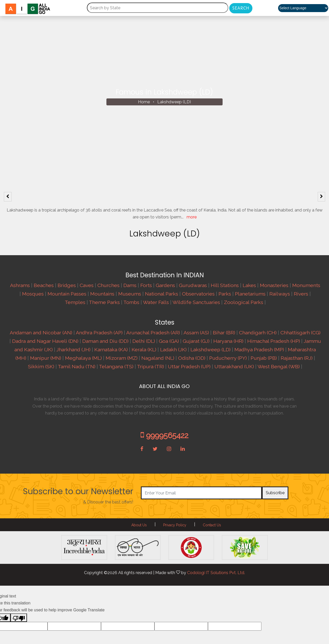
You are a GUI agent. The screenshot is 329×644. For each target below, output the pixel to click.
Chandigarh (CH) (258, 333)
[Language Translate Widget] (303, 8)
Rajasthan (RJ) (297, 358)
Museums (130, 294)
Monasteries (274, 285)
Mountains (102, 294)
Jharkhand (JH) (73, 350)
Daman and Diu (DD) (105, 341)
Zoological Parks (244, 302)
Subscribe (275, 493)
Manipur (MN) (46, 358)
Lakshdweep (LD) (174, 102)
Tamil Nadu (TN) (77, 367)
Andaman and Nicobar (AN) (41, 333)
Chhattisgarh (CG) (300, 333)
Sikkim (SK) (41, 367)
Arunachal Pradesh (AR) (153, 333)
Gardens (165, 285)
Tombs (131, 302)
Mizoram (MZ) (122, 358)
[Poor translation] (19, 618)
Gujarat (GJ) (196, 341)
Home (144, 102)
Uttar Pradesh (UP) (189, 367)
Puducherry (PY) (228, 358)
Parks (225, 294)
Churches (108, 285)
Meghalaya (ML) (83, 358)
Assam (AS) (196, 333)
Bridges (67, 285)
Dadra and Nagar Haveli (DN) (45, 341)
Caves (87, 285)
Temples (75, 302)
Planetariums (250, 294)
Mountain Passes (67, 294)
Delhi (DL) (144, 341)
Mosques (33, 294)
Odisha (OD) (192, 358)
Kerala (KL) (144, 350)
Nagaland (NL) (158, 358)
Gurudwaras (193, 285)
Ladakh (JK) (173, 350)
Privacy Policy (175, 525)
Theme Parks (104, 302)
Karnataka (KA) (111, 350)
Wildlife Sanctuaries (196, 302)
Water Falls (156, 302)
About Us (139, 525)
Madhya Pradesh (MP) (259, 350)
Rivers (301, 294)
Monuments (306, 285)
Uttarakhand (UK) (234, 367)
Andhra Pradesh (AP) (99, 333)
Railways (280, 294)
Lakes (249, 285)
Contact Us (212, 525)
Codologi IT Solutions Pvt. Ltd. (216, 573)
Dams (130, 285)
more (192, 217)
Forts (146, 285)
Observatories (198, 294)
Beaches (44, 285)
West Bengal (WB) (279, 367)
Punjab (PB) (264, 358)
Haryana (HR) (228, 341)
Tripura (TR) (150, 367)
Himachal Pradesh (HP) (274, 341)
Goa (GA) (169, 341)
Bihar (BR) (224, 333)
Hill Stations (225, 285)
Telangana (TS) (116, 367)
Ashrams (20, 285)
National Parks (162, 294)
